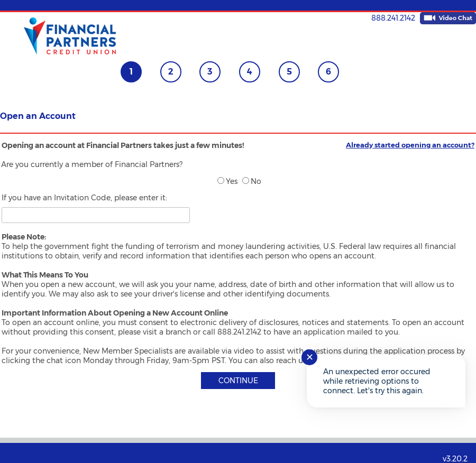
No (252, 181)
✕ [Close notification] (310, 357)
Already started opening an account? (410, 145)
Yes (227, 181)
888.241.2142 (393, 18)
